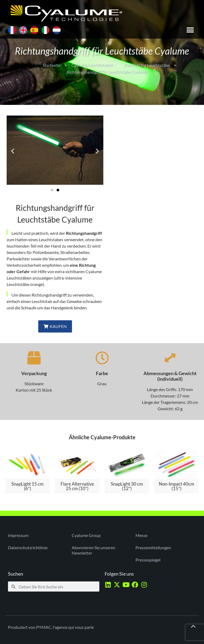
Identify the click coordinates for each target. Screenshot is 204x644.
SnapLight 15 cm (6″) (27, 486)
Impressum (18, 535)
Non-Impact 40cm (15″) (177, 486)
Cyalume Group (86, 535)
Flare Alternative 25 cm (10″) (77, 486)
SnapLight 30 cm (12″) (127, 486)
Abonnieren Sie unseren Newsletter (93, 550)
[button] (190, 30)
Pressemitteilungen (153, 547)
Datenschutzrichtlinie (28, 547)
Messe (141, 535)
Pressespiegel (148, 560)
